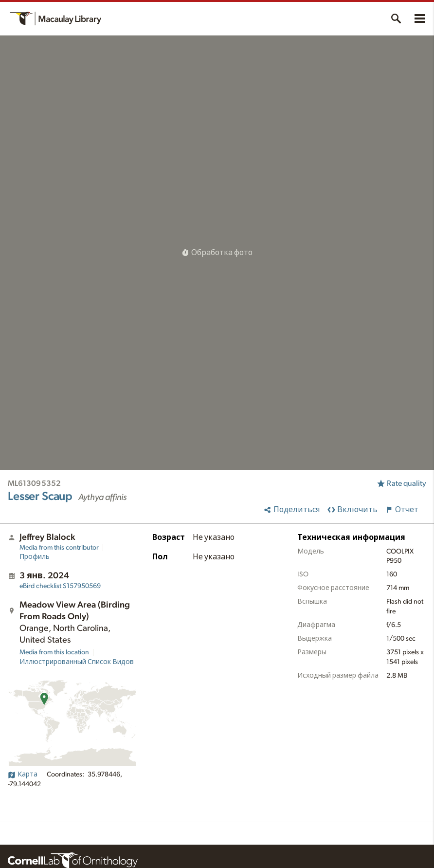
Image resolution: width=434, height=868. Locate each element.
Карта (23, 775)
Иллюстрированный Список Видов (77, 662)
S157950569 (60, 586)
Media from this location (54, 652)
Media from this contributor (59, 548)
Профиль (35, 557)
